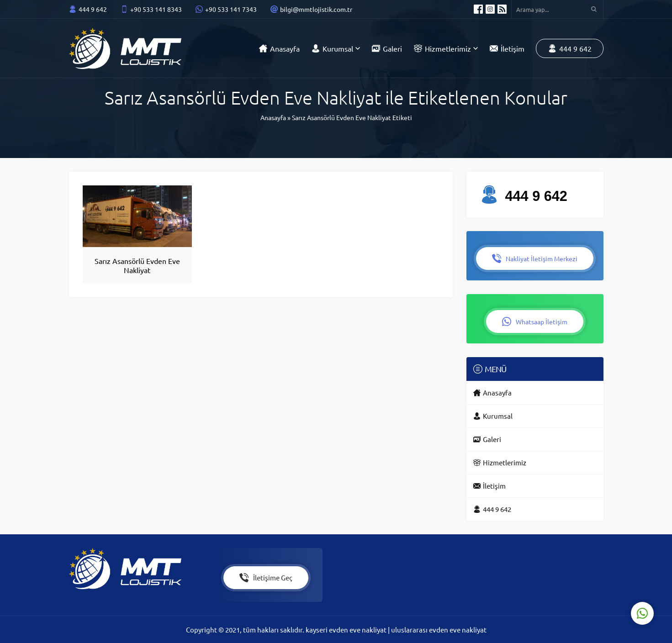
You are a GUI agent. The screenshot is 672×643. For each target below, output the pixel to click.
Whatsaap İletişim (535, 321)
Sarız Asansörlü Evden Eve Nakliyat (137, 265)
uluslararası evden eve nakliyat (439, 630)
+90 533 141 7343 (231, 9)
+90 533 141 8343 (156, 9)
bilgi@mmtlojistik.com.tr (316, 9)
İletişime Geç (266, 578)
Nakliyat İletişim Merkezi (535, 258)
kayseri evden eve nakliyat (347, 630)
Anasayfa (273, 117)
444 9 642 (93, 9)
